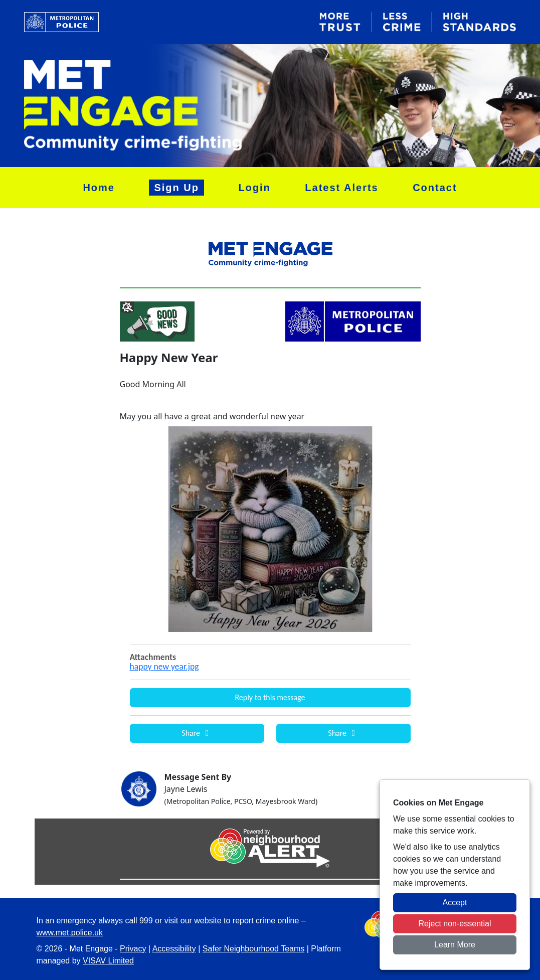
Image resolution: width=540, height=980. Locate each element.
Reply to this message (270, 697)
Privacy (133, 949)
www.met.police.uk (70, 933)
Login (254, 188)
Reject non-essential (455, 924)
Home (99, 188)
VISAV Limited (108, 961)
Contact (435, 188)
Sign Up (176, 188)
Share (197, 733)
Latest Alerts (341, 188)
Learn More (455, 945)
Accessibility (174, 949)
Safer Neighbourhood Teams (253, 949)
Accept (455, 903)
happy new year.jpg (164, 667)
